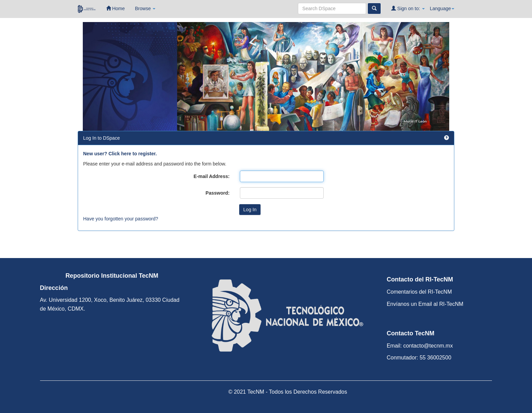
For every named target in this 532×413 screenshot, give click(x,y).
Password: (218, 193)
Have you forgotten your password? (121, 219)
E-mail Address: (212, 176)
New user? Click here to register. (120, 154)
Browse (145, 8)
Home (116, 8)
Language (442, 8)
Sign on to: (408, 8)
